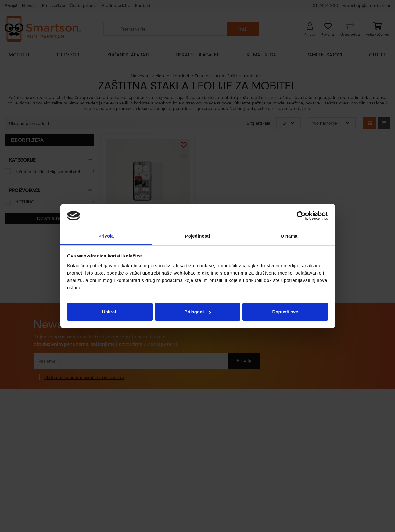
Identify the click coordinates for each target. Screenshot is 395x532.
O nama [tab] (289, 236)
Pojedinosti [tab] (198, 236)
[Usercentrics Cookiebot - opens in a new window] (301, 216)
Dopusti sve (285, 312)
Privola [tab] (106, 236)
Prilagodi (198, 312)
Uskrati (110, 312)
